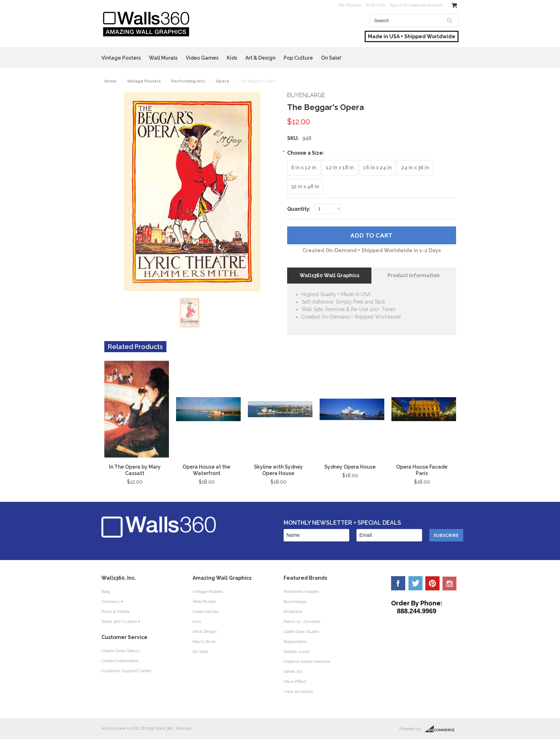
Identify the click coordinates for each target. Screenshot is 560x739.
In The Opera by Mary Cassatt (135, 470)
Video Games (202, 58)
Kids (232, 58)
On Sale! (331, 58)
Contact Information (120, 661)
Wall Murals (163, 58)
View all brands (298, 691)
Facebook (398, 583)
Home (110, 81)
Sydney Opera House (350, 467)
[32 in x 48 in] (305, 187)
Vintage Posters (121, 58)
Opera (222, 81)
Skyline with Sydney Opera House (278, 470)
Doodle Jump (296, 651)
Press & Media (115, 611)
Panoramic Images (301, 591)
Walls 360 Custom (119, 621)
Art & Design (260, 58)
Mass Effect (295, 681)
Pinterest (432, 583)
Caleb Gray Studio (301, 631)
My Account (350, 5)
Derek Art (293, 671)
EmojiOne (293, 611)
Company (111, 601)
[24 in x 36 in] (415, 168)
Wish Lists (375, 5)
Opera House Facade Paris (422, 470)
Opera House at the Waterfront (206, 470)
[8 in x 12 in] (304, 168)
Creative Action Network (307, 661)
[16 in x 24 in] (377, 168)
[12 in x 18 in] (340, 168)
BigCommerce (442, 729)
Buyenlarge (295, 601)
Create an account (425, 5)
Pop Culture (298, 58)
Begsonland (295, 641)
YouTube (450, 583)
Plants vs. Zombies (302, 621)
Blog (106, 591)
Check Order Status (120, 651)
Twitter (415, 583)
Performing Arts (188, 81)
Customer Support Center (126, 671)
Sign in (396, 5)
